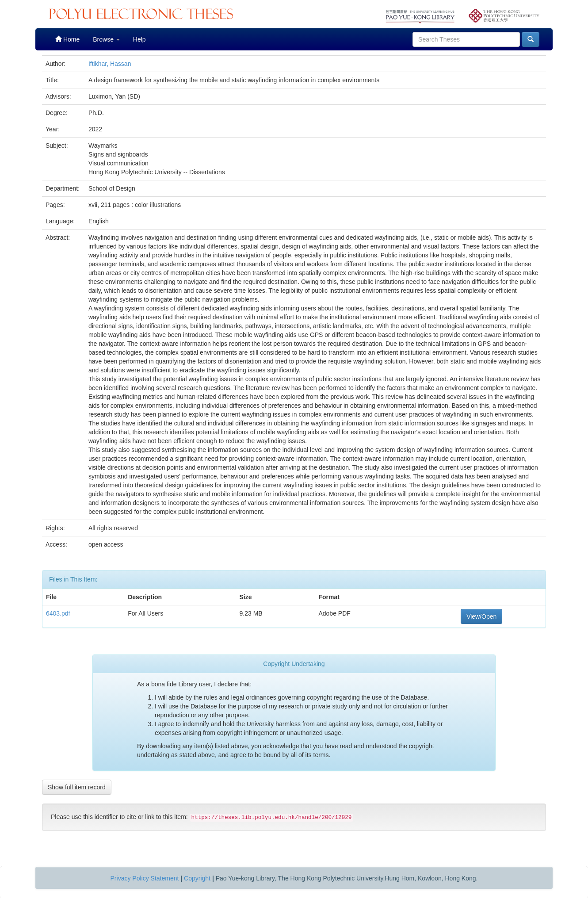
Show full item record (77, 787)
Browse (106, 39)
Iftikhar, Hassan (110, 64)
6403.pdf (58, 613)
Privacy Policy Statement (145, 878)
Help (139, 39)
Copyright (197, 878)
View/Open (481, 616)
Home (67, 39)
